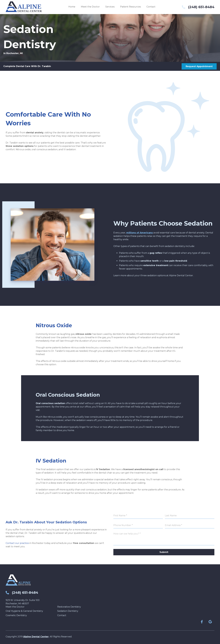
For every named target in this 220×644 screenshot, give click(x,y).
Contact (62, 615)
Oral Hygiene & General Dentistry (24, 611)
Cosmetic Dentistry (16, 615)
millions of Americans (140, 233)
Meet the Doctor (15, 607)
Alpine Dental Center (36, 637)
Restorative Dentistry (69, 607)
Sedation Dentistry (68, 611)
